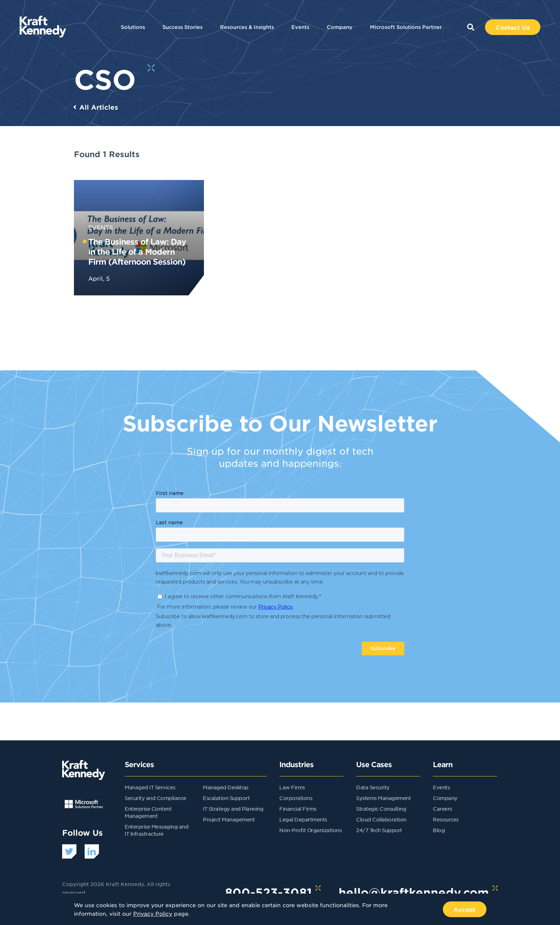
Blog (439, 830)
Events (300, 27)
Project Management (229, 819)
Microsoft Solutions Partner (406, 27)
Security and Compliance (156, 798)
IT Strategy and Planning (233, 809)
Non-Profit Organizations (310, 830)
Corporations (296, 798)
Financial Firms (298, 809)
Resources (446, 819)
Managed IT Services (150, 787)
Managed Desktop (226, 787)
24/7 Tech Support (379, 830)
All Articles (99, 107)
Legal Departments (303, 819)
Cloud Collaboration (381, 819)
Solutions (133, 27)
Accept (465, 909)
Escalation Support (226, 798)
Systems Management (383, 798)
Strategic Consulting (381, 809)
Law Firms (292, 787)
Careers (442, 809)
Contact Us (513, 27)
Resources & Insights (247, 27)
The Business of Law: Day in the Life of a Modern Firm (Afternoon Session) (137, 251)
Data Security (373, 787)
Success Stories (182, 27)
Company (340, 27)
